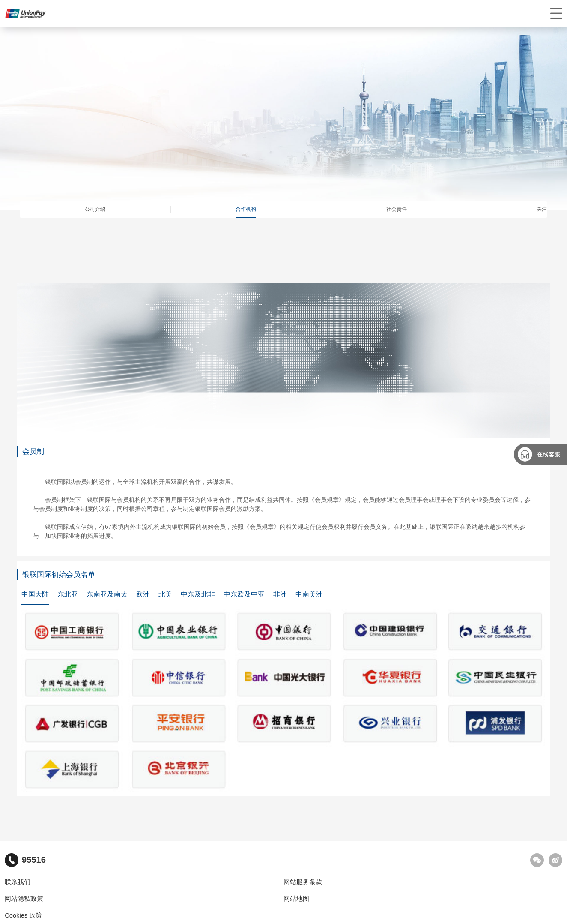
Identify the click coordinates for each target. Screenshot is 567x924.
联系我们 (18, 882)
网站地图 (296, 899)
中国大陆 (35, 594)
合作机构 (246, 209)
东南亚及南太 (107, 594)
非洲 (280, 594)
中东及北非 (198, 594)
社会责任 (397, 209)
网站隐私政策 (24, 899)
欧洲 (143, 594)
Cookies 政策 (23, 915)
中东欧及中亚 (244, 594)
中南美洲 (309, 594)
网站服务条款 (303, 882)
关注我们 (547, 209)
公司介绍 (95, 209)
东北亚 (68, 594)
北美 (165, 594)
